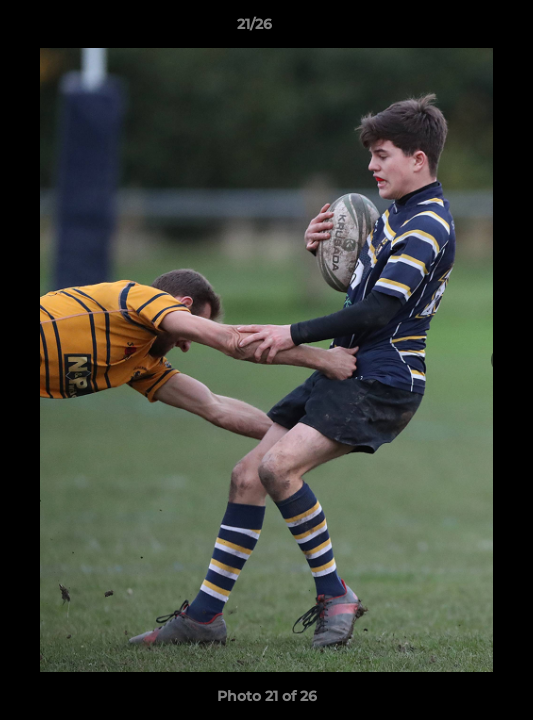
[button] (461, 29)
